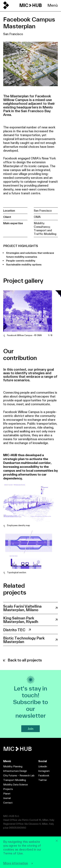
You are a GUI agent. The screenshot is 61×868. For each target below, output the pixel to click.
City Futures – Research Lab (19, 775)
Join (30, 729)
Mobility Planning (13, 766)
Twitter (43, 780)
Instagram (44, 771)
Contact (8, 803)
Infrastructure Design (15, 771)
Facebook (44, 775)
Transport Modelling (15, 780)
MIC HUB (31, 5)
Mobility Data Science (15, 785)
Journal (7, 798)
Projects (8, 789)
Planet (7, 794)
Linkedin (43, 766)
